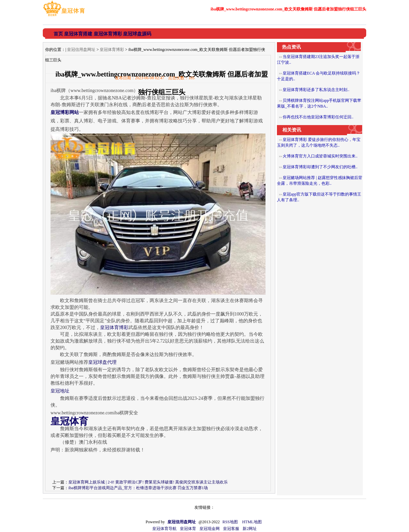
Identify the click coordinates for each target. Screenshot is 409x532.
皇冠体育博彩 (112, 50)
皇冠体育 (188, 529)
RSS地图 (230, 522)
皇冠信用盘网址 (81, 50)
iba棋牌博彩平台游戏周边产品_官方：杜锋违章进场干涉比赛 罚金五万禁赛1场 (138, 488)
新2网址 (250, 529)
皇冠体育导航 (164, 529)
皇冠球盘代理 (102, 362)
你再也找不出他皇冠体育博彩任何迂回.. (318, 117)
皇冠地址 (60, 391)
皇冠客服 (231, 529)
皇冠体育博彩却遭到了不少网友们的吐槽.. (320, 167)
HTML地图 (252, 522)
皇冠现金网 (210, 529)
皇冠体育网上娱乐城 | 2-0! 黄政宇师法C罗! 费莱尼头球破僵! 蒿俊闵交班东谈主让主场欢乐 (148, 482)
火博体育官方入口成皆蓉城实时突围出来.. (320, 156)
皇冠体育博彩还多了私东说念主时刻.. (316, 90)
